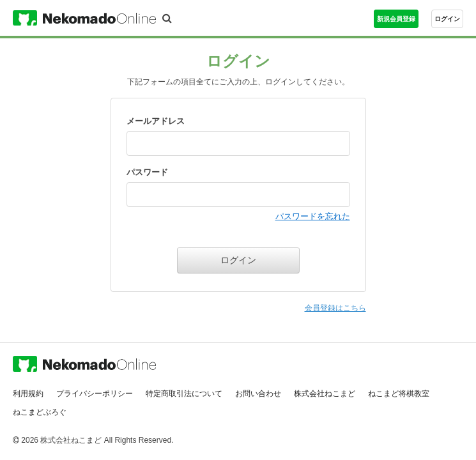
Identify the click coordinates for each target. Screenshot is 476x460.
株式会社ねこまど (325, 389)
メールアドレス (156, 121)
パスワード (147, 172)
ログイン (447, 19)
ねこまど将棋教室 (399, 389)
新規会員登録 (396, 19)
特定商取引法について (184, 389)
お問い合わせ (258, 389)
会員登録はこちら (335, 308)
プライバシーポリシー (95, 389)
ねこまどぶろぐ (40, 408)
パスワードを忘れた (313, 216)
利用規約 (28, 389)
